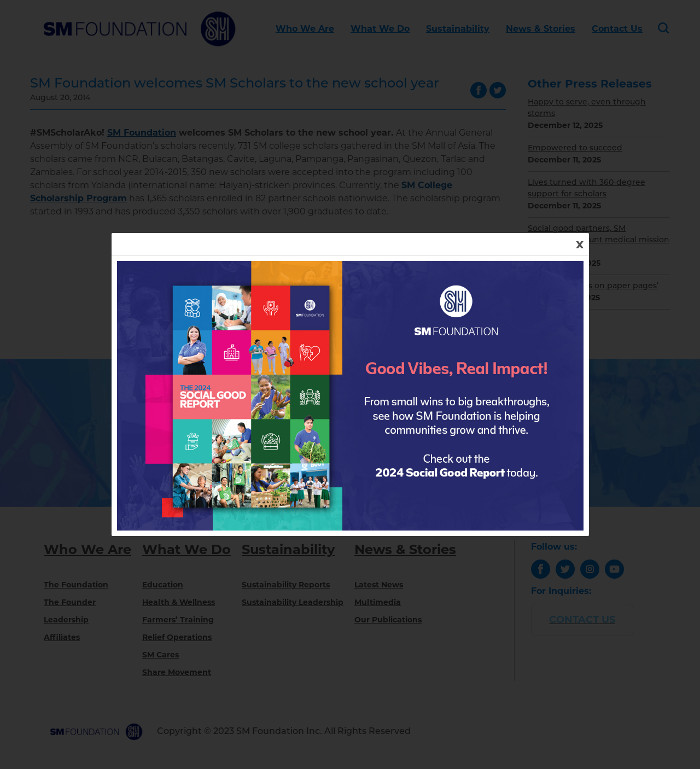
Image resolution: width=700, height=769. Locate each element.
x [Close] (580, 244)
